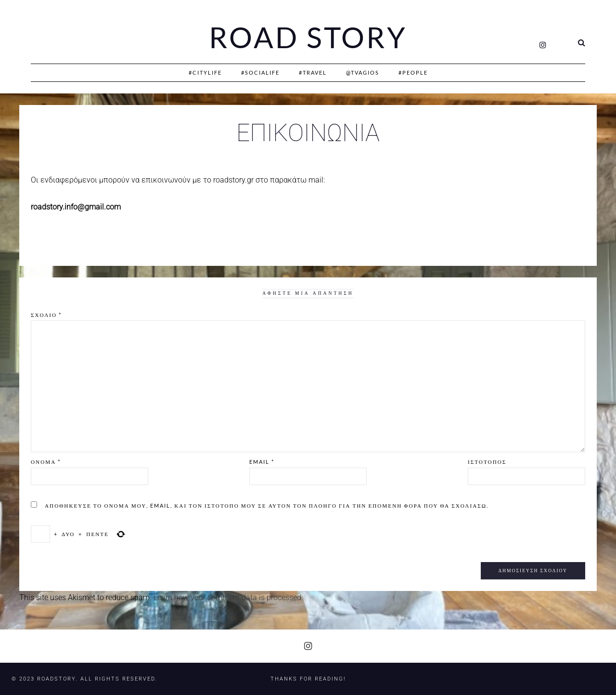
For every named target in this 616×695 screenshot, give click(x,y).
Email (262, 462)
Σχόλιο (46, 315)
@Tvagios (363, 72)
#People (413, 72)
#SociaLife (260, 72)
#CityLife (205, 72)
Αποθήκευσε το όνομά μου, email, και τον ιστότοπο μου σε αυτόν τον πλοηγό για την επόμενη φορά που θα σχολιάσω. (267, 505)
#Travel (313, 72)
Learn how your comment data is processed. (228, 597)
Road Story (308, 38)
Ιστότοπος (487, 462)
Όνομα (46, 462)
